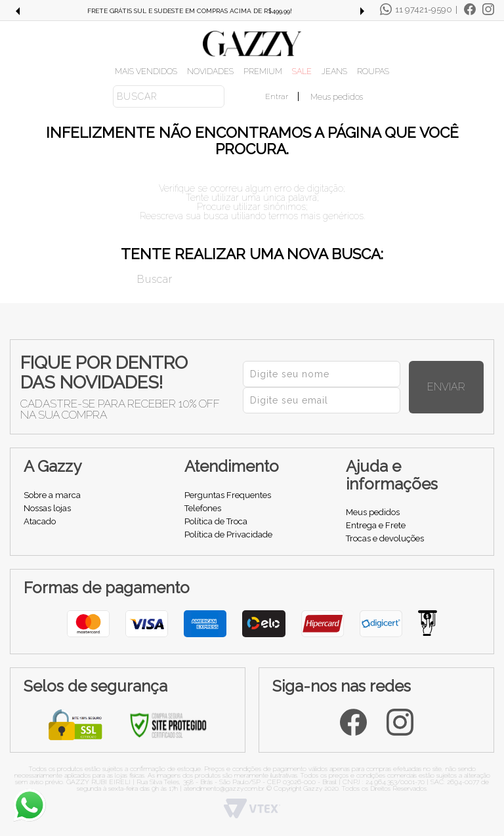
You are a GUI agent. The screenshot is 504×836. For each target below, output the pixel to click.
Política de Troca (216, 521)
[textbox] (169, 96)
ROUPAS (373, 71)
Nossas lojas (47, 508)
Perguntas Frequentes (228, 495)
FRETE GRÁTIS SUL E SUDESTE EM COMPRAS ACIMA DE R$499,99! (190, 11)
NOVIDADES (210, 71)
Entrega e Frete (376, 525)
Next (362, 11)
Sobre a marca (52, 495)
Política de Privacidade (228, 534)
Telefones (203, 508)
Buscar (128, 278)
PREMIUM (263, 71)
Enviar (461, 387)
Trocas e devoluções (385, 538)
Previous (17, 11)
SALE (302, 71)
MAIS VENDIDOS (146, 71)
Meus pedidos (337, 97)
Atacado (40, 521)
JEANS (334, 71)
